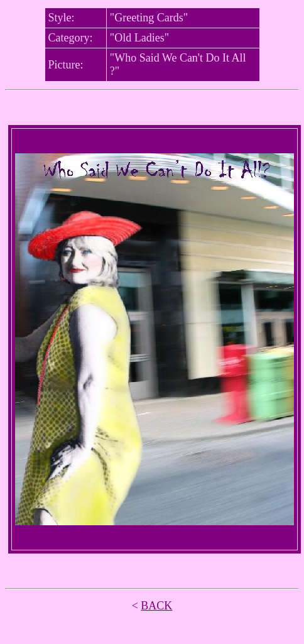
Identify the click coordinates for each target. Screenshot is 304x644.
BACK (156, 606)
